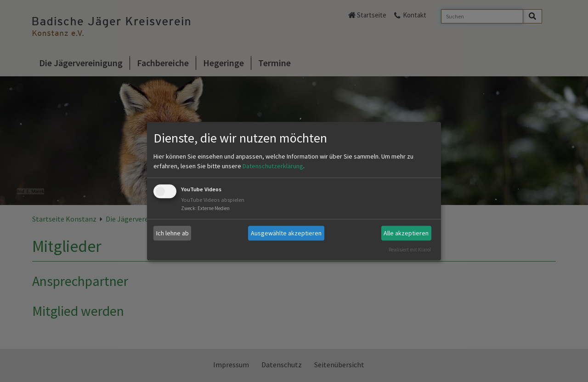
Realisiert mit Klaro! (410, 250)
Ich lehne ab (172, 233)
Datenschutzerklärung (273, 166)
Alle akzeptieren (406, 233)
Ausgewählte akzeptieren (286, 233)
